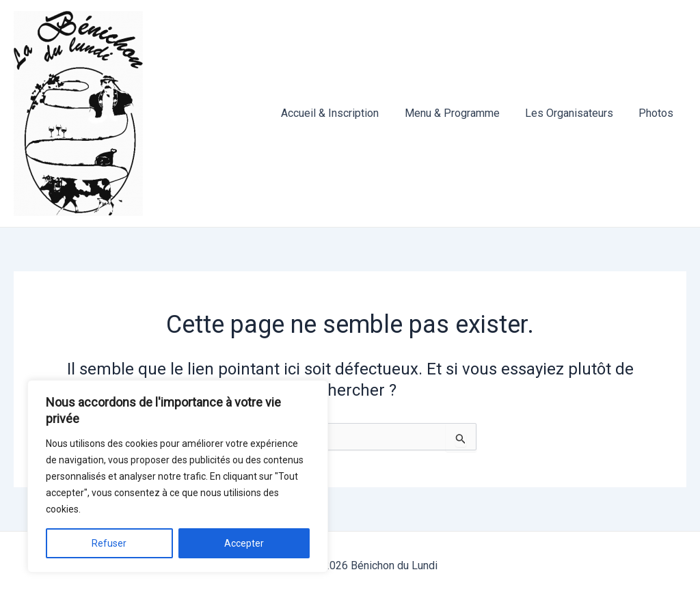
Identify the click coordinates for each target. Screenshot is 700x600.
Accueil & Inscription (343, 113)
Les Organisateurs (575, 113)
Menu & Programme (461, 113)
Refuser (109, 543)
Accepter (244, 543)
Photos (658, 113)
